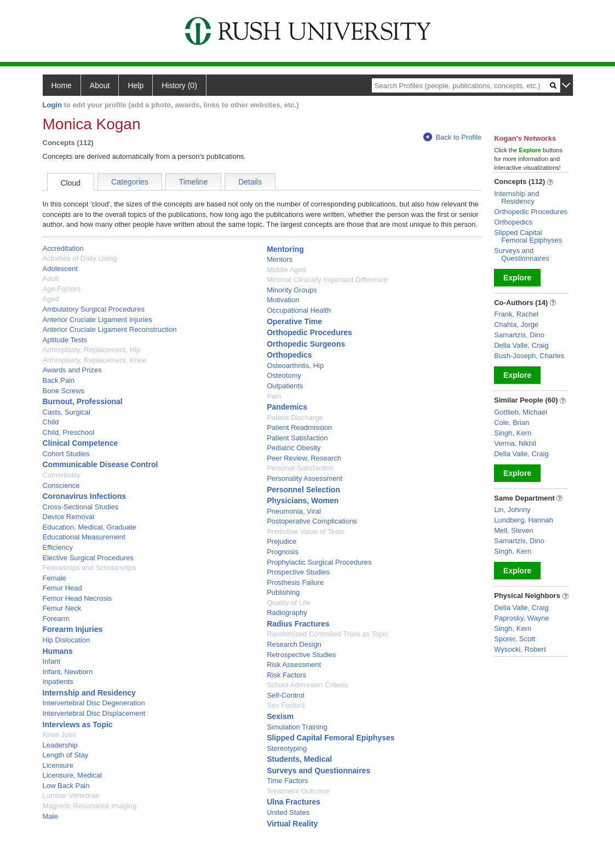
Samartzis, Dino (519, 335)
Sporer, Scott (515, 639)
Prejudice (281, 541)
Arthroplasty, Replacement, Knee (95, 360)
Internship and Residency (89, 693)
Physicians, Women (303, 501)
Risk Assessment (294, 665)
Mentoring (285, 249)
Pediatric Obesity (294, 448)
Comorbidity (62, 475)
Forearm (56, 619)
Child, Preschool (69, 432)
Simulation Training (297, 727)
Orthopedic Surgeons (306, 344)
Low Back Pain (66, 786)
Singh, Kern (513, 433)
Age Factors (62, 289)
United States (288, 812)
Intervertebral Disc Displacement (94, 713)
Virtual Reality (292, 824)
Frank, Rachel (516, 314)
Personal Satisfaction (300, 468)
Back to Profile (452, 137)
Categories (130, 182)
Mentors (280, 259)
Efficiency (58, 547)
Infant (52, 661)
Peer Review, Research (304, 458)
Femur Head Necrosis (77, 598)
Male (50, 816)
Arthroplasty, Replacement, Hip (92, 350)
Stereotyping (287, 748)
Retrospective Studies (301, 655)
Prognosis (283, 552)
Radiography (287, 613)
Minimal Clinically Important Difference (327, 280)
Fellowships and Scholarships (90, 568)
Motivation (283, 300)
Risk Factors (286, 675)
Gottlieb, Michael (521, 412)
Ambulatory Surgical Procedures (94, 309)
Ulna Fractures (294, 802)
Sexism (280, 716)
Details (250, 182)
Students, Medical (299, 759)
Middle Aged (286, 270)
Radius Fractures (298, 624)
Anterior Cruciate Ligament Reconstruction (110, 329)
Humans (58, 651)
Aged (51, 299)
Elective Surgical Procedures (88, 558)
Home (62, 85)
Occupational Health (299, 310)
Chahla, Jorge (516, 324)
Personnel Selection (303, 490)
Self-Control (286, 695)
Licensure (58, 765)
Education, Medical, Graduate (90, 527)
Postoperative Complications (312, 521)
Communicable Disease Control (100, 464)
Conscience (61, 485)
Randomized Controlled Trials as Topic (327, 634)
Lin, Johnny (512, 510)
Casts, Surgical (67, 412)
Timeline (193, 182)
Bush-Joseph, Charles (529, 356)
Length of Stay (66, 755)
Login (52, 105)
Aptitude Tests (65, 340)
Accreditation (63, 248)
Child (51, 422)
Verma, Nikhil (515, 443)
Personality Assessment (304, 478)
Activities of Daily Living (80, 258)
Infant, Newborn (68, 672)
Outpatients (285, 386)
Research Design (294, 644)
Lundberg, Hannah (524, 520)
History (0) (179, 85)
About (100, 85)
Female (54, 578)
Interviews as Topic (78, 725)
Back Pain (59, 380)
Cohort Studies (66, 454)
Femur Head (62, 588)
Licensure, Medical (72, 775)
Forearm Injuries (73, 629)
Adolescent (60, 269)
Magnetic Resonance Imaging (90, 806)
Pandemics (287, 407)
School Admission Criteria (307, 685)
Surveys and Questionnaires (318, 771)
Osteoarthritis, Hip (295, 366)
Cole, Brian (511, 422)
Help (136, 85)
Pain (274, 396)
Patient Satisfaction (297, 438)
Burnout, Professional (83, 401)
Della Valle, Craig (521, 345)
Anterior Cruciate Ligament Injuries (97, 320)
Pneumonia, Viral (294, 511)
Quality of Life (289, 603)
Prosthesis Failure (295, 582)
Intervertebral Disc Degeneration (94, 703)
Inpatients (58, 682)
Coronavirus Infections (84, 496)
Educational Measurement (84, 537)
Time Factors (287, 781)
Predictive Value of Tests (305, 531)
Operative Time (294, 321)
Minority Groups (292, 290)
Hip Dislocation (67, 640)
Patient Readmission (299, 427)
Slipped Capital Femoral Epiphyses (331, 738)
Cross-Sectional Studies (81, 507)
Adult (51, 278)
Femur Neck (62, 608)
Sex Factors (286, 705)
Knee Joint (59, 735)
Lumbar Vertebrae (71, 795)
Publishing (283, 592)
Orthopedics (289, 355)
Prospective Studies (298, 572)
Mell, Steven (514, 530)
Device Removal (69, 517)
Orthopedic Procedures (309, 332)
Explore (517, 278)
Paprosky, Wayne (521, 618)
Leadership (60, 745)
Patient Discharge (295, 418)
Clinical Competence (81, 443)
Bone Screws (64, 391)
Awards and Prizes (72, 370)
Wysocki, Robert (520, 649)
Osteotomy (284, 375)
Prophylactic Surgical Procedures (319, 562)
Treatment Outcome (298, 791)
